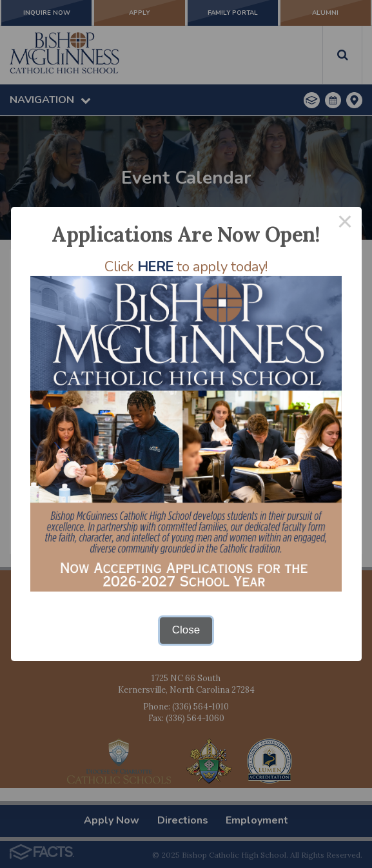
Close (186, 630)
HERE (155, 267)
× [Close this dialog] (345, 223)
